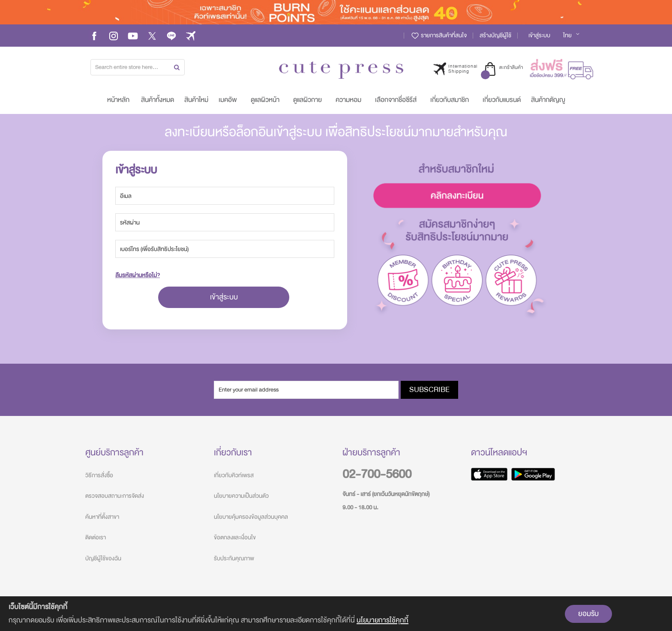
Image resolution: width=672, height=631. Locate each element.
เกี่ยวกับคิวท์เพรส (234, 475)
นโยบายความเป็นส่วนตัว (241, 496)
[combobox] (138, 67)
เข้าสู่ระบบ (539, 35)
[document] (336, 614)
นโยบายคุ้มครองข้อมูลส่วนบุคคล (251, 517)
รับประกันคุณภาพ (234, 558)
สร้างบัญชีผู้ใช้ (495, 35)
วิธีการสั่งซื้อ (99, 475)
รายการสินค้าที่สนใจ (439, 35)
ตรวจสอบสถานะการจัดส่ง (115, 496)
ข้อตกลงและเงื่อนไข (235, 537)
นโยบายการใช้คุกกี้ (382, 620)
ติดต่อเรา (96, 537)
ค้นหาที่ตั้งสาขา (102, 517)
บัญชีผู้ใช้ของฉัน (103, 558)
